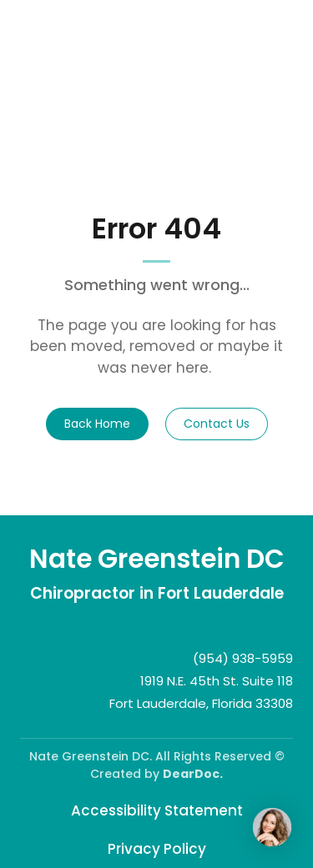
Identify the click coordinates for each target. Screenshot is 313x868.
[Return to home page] (156, 559)
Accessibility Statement (157, 810)
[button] (97, 424)
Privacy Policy (157, 849)
